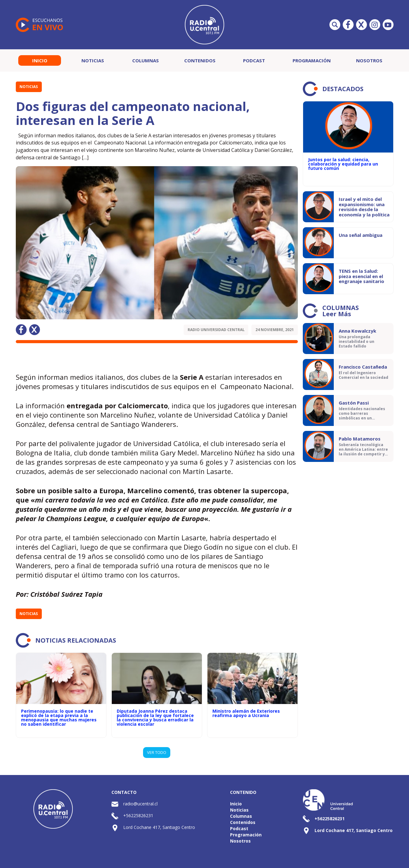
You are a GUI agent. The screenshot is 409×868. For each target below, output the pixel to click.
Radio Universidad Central (216, 330)
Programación (312, 60)
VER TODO (157, 752)
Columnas (146, 60)
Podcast (254, 60)
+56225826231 (138, 815)
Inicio (40, 60)
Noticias (93, 60)
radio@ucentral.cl (140, 804)
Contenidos (200, 60)
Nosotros (369, 60)
